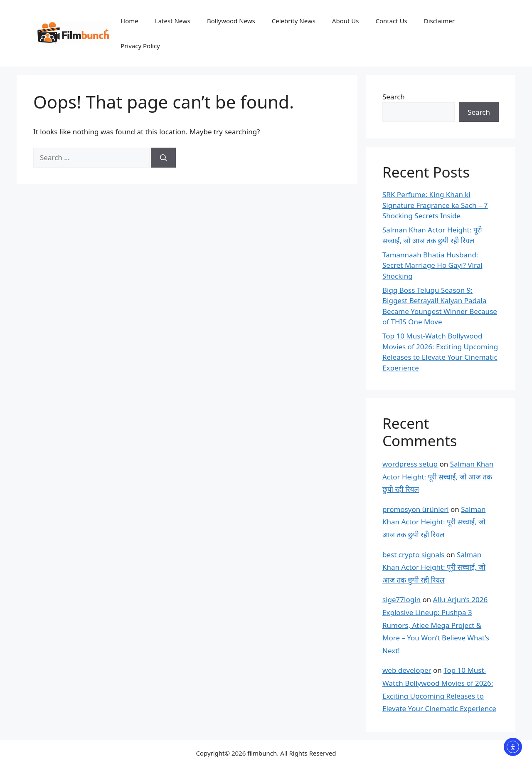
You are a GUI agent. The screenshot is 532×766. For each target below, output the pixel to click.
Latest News (173, 21)
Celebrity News (294, 21)
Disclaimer (439, 21)
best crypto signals (413, 555)
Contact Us (391, 21)
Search (394, 97)
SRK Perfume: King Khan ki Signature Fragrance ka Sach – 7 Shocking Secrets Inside (435, 205)
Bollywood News (231, 21)
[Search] (164, 158)
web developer (407, 670)
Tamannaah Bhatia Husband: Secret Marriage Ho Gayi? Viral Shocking (432, 265)
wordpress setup (410, 464)
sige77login (401, 599)
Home (129, 21)
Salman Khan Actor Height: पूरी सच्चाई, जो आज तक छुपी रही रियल (438, 477)
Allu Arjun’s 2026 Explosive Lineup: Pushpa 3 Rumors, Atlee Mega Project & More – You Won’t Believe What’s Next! (436, 625)
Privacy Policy (140, 46)
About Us (346, 21)
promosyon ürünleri (416, 509)
